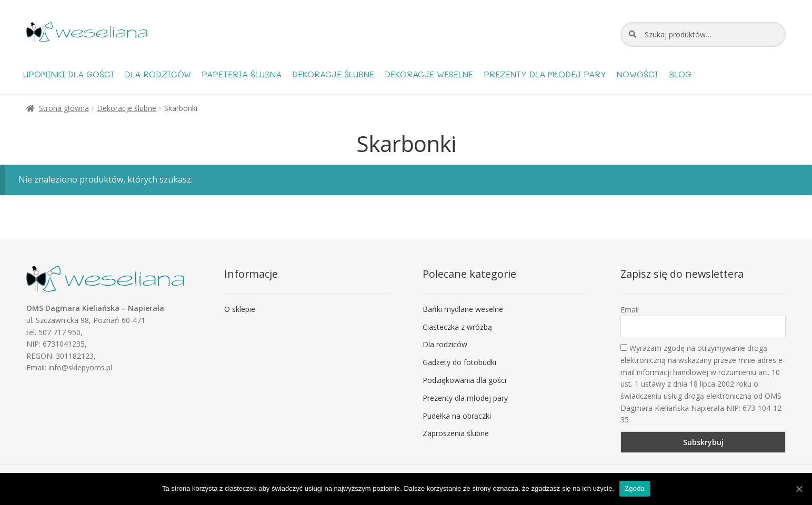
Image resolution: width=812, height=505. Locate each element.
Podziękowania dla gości (464, 380)
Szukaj (633, 34)
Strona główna (64, 108)
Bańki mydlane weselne (463, 309)
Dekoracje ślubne (333, 74)
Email (630, 310)
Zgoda (635, 488)
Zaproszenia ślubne (456, 433)
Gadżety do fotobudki (459, 362)
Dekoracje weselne (429, 74)
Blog (680, 74)
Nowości (638, 74)
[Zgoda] (799, 489)
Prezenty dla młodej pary (545, 74)
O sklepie (240, 309)
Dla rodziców (158, 74)
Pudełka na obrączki (457, 416)
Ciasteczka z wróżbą (457, 327)
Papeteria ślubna (242, 74)
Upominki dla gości (69, 74)
